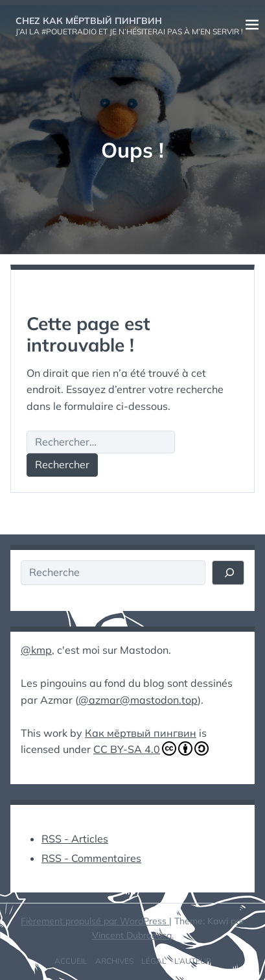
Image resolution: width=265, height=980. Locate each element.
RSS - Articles (75, 839)
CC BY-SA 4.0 (151, 748)
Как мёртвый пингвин (141, 733)
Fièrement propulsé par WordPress (95, 921)
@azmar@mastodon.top (138, 700)
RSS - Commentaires (91, 858)
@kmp (36, 650)
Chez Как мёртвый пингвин (89, 21)
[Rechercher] (228, 573)
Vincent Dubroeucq (132, 935)
